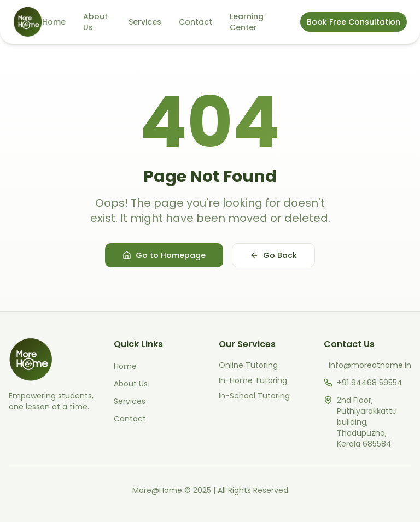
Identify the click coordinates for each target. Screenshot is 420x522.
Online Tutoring (248, 365)
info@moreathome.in (370, 365)
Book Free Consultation (354, 22)
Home (54, 22)
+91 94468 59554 (370, 383)
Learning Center (247, 22)
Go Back (273, 255)
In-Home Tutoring (253, 380)
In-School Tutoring (254, 396)
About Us (95, 22)
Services (145, 22)
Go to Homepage (164, 255)
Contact (196, 22)
